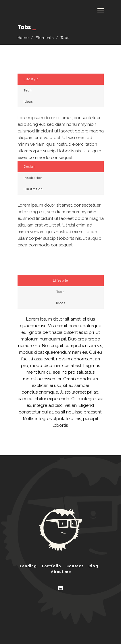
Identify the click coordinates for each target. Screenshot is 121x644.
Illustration (33, 189)
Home (23, 38)
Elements (45, 38)
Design (30, 167)
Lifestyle (31, 79)
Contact (75, 566)
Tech (28, 90)
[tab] (61, 79)
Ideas (28, 102)
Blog (93, 566)
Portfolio (52, 566)
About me (61, 572)
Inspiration (33, 178)
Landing (28, 566)
